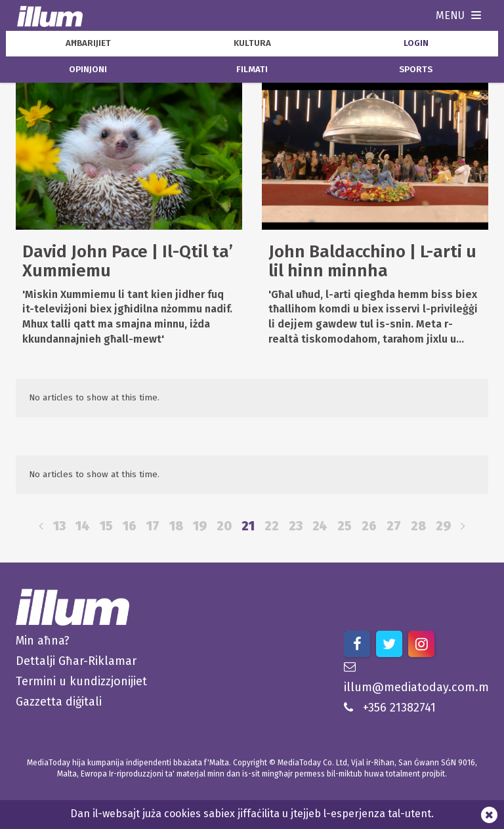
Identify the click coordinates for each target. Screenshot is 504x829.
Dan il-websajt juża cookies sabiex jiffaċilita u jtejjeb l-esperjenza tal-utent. (252, 814)
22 (272, 526)
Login (416, 43)
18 (176, 526)
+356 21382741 (390, 708)
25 (345, 526)
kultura (252, 43)
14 (83, 526)
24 (320, 526)
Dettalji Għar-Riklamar (76, 661)
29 (443, 526)
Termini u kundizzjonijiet (81, 681)
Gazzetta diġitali (59, 702)
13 (59, 526)
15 (106, 526)
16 (130, 526)
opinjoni (88, 70)
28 (418, 526)
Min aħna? (43, 641)
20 (224, 526)
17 (153, 526)
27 (394, 526)
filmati (252, 70)
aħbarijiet (88, 43)
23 (296, 526)
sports (416, 70)
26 (369, 526)
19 (200, 526)
